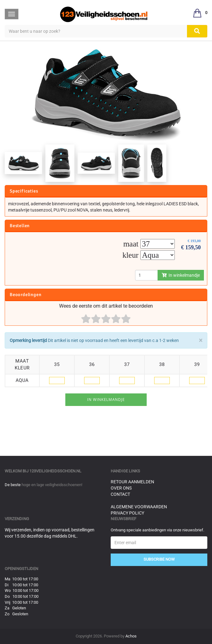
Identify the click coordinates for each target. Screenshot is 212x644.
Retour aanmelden (132, 482)
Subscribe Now (159, 559)
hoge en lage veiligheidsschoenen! (52, 485)
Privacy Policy (127, 513)
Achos (131, 636)
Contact (120, 494)
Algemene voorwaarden (139, 507)
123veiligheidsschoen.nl (55, 471)
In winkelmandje (181, 275)
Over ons (121, 488)
